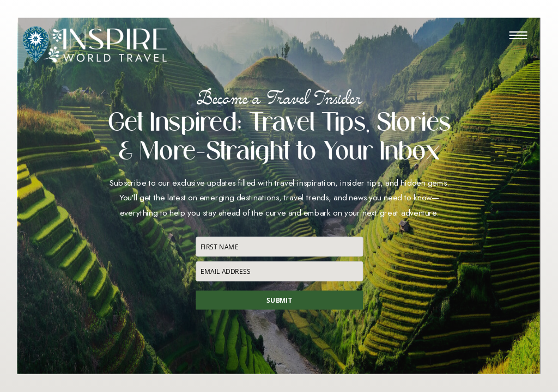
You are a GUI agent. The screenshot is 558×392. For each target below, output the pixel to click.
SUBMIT (279, 300)
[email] (279, 271)
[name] (279, 246)
